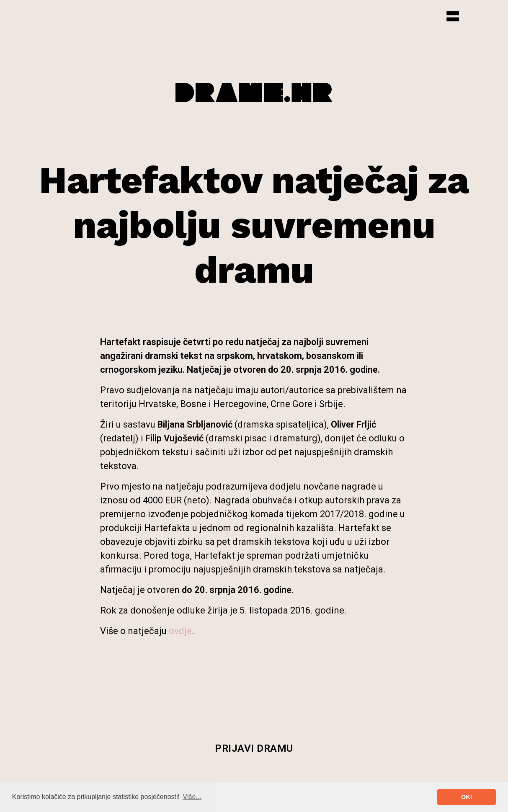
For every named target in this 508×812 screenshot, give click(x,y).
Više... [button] (192, 797)
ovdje (180, 631)
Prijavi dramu (254, 748)
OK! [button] (467, 797)
